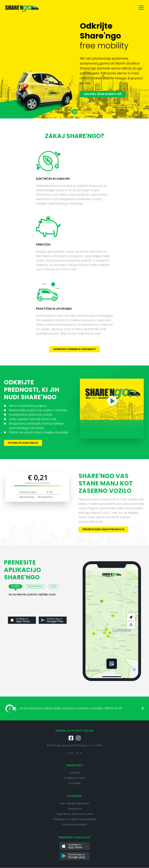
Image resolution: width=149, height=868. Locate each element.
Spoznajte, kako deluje (23, 443)
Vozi (54, 586)
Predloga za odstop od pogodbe (75, 819)
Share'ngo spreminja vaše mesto (74, 349)
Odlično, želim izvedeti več (103, 94)
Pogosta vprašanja (75, 824)
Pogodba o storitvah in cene (75, 814)
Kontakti (74, 773)
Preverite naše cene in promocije (103, 529)
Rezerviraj (35, 586)
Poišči (16, 586)
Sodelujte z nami (75, 778)
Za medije (75, 783)
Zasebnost (75, 809)
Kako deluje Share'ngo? (75, 803)
